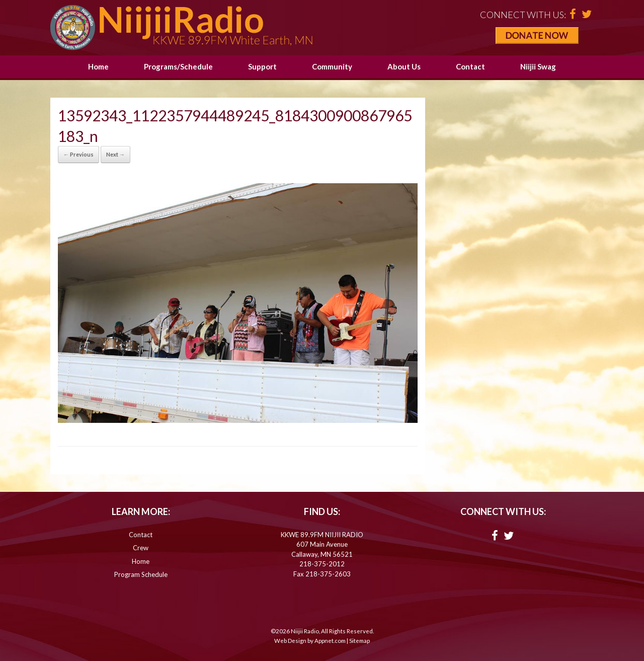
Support (262, 66)
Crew (141, 548)
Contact (470, 66)
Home (98, 66)
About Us (404, 66)
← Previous (78, 154)
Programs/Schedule (178, 66)
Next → (115, 154)
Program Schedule (141, 574)
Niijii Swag (538, 66)
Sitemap (359, 641)
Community (332, 66)
